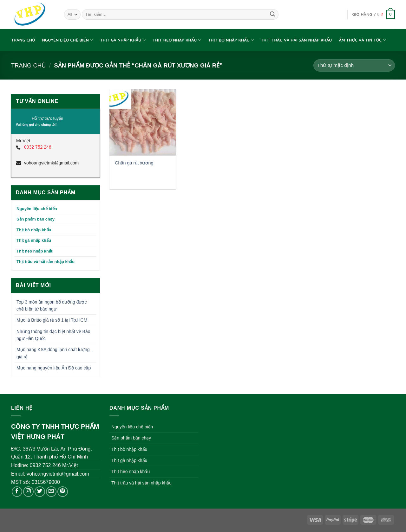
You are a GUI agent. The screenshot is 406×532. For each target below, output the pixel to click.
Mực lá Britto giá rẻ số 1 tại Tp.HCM (52, 320)
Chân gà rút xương (134, 163)
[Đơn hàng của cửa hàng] (354, 65)
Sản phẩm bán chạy (36, 219)
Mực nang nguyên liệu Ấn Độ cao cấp (54, 368)
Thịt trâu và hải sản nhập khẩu (297, 40)
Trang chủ (23, 40)
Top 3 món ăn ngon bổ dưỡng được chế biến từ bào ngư (52, 305)
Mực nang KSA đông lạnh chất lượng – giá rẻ (55, 353)
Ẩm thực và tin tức (363, 40)
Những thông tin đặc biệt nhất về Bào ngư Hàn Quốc (53, 335)
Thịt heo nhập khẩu (177, 40)
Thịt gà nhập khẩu (123, 40)
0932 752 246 (38, 147)
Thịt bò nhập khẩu (231, 40)
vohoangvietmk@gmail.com (51, 163)
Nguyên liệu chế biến (67, 40)
